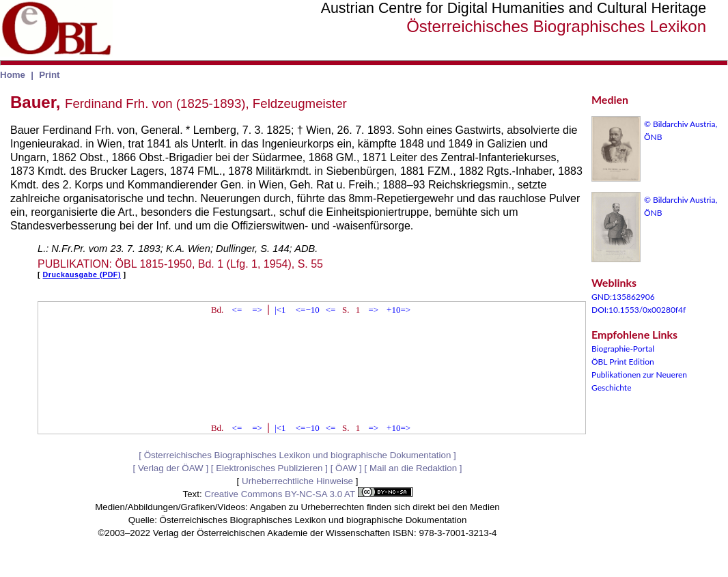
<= (237, 310)
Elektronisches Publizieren (269, 468)
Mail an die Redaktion (413, 468)
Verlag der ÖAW (171, 468)
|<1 (280, 310)
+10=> (398, 310)
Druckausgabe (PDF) (82, 275)
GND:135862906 (623, 297)
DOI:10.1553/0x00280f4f (639, 310)
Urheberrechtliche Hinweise (297, 481)
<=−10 (308, 310)
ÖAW (346, 468)
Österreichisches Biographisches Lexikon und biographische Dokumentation (298, 455)
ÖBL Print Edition (623, 362)
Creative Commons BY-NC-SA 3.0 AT (308, 494)
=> (257, 310)
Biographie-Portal (623, 349)
